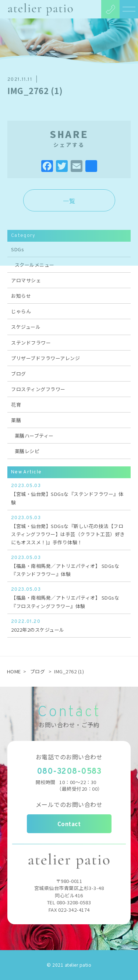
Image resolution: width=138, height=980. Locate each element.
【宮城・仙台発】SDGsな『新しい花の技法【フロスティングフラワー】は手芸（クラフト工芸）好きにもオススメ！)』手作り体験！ (69, 530)
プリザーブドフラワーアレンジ (45, 358)
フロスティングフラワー (38, 389)
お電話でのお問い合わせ (69, 757)
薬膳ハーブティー (34, 436)
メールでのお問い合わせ (69, 804)
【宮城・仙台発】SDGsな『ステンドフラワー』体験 (69, 494)
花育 (16, 405)
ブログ (19, 374)
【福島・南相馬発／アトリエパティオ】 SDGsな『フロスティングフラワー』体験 (69, 597)
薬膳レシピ (27, 451)
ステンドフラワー (31, 343)
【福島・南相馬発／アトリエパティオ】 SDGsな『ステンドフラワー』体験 (69, 566)
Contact (69, 824)
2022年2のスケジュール (69, 625)
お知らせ (21, 296)
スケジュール (26, 327)
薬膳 (16, 420)
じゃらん (21, 311)
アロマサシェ (26, 280)
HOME (14, 671)
